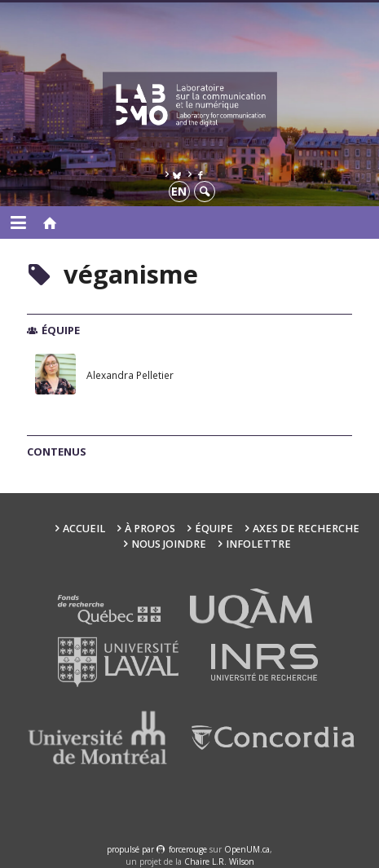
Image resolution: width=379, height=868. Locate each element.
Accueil (84, 529)
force (188, 849)
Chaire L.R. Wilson (219, 861)
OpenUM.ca (247, 849)
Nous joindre (169, 544)
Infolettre (258, 544)
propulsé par (132, 849)
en (179, 191)
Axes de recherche (306, 529)
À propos (150, 529)
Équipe (214, 529)
